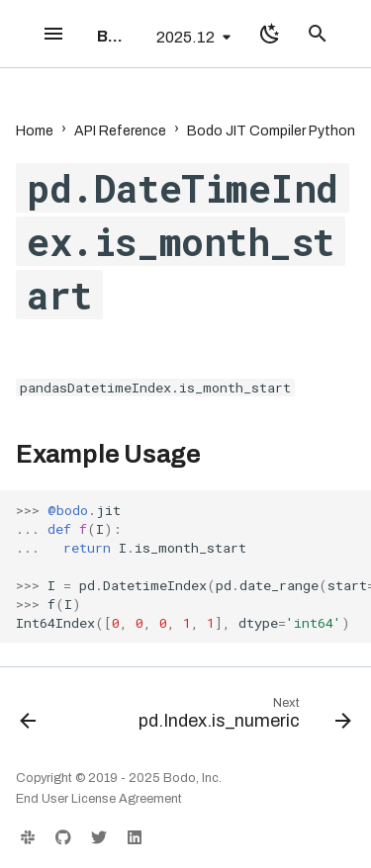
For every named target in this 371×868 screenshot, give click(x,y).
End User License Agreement (99, 799)
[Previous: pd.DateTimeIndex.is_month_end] (28, 718)
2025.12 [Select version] (185, 37)
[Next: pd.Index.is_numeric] (242, 718)
